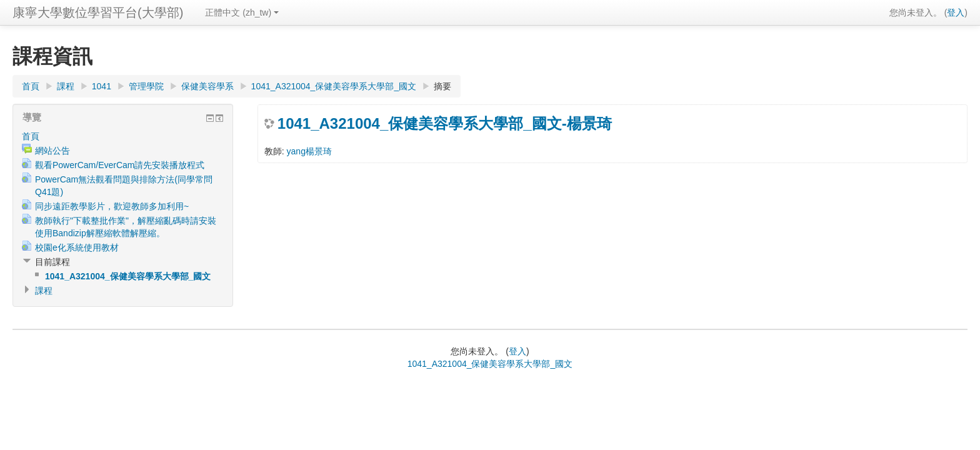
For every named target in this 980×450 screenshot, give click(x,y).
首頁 (31, 86)
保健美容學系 (207, 86)
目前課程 (52, 262)
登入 (956, 12)
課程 (66, 86)
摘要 (442, 86)
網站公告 (52, 151)
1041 (102, 86)
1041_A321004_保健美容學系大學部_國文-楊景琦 (445, 123)
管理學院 (146, 86)
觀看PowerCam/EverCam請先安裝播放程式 (120, 165)
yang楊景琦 (309, 151)
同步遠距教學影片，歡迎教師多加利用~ (112, 206)
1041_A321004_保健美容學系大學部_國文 (334, 86)
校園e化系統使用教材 (77, 247)
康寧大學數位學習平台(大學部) (98, 12)
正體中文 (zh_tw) (242, 12)
